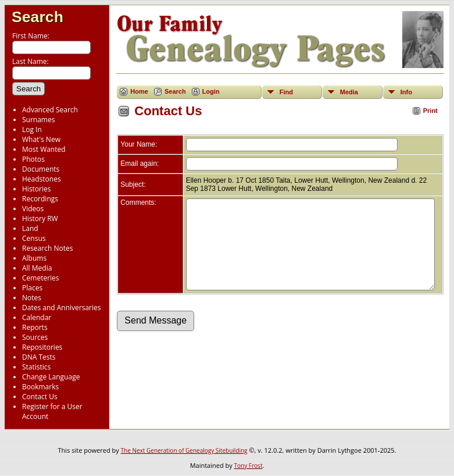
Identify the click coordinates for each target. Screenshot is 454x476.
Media (349, 92)
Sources (35, 337)
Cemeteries (41, 278)
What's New (41, 139)
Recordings (40, 199)
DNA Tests (39, 357)
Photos (33, 159)
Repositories (42, 347)
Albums (34, 258)
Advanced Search (50, 110)
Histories (36, 189)
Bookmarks (40, 387)
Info (406, 92)
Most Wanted (44, 149)
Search (37, 17)
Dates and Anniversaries (61, 308)
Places (32, 288)
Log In (32, 129)
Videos (33, 209)
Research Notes (47, 248)
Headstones (42, 179)
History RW (40, 219)
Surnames (38, 120)
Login (211, 91)
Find (286, 92)
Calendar (37, 317)
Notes (32, 298)
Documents (41, 169)
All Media (37, 268)
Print (430, 111)
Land (30, 228)
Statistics (36, 367)
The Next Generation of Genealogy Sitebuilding (184, 450)
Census (34, 238)
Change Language (51, 377)
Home (139, 91)
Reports (35, 327)
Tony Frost (249, 466)
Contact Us (40, 397)
